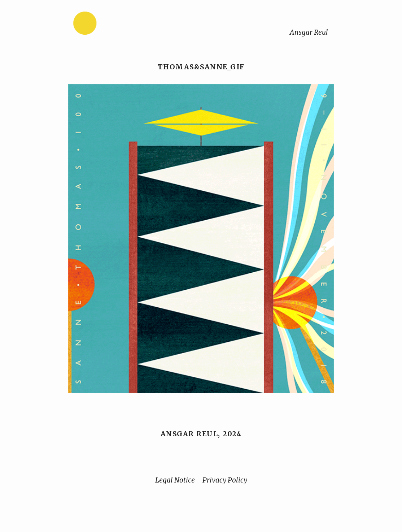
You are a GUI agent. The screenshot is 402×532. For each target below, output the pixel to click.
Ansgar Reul (309, 32)
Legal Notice (175, 480)
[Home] (108, 25)
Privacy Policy (225, 480)
